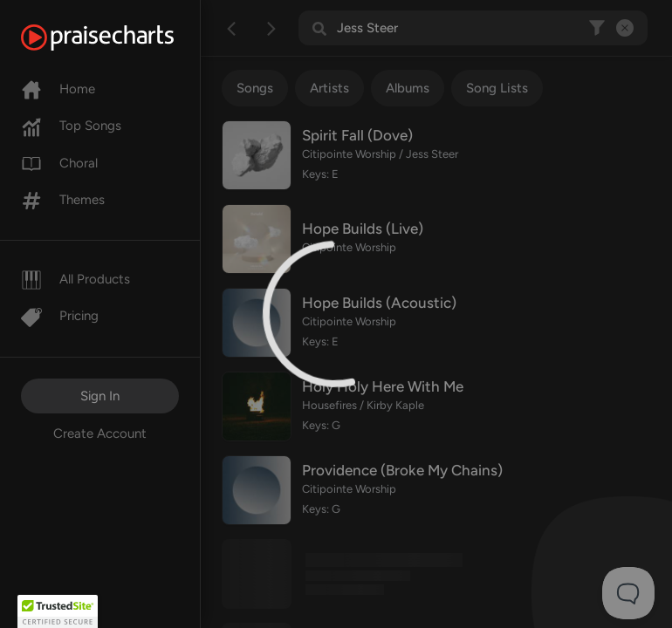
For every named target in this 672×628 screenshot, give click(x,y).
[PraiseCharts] (119, 38)
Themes (63, 200)
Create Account (100, 433)
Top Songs (71, 126)
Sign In (100, 396)
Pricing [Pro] (60, 316)
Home (58, 89)
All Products (75, 279)
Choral (59, 163)
